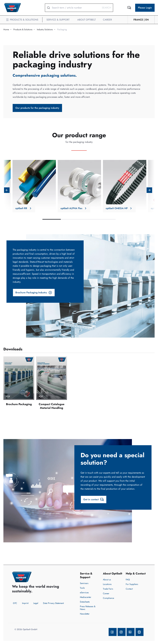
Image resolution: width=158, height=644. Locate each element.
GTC (15, 603)
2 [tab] (70, 219)
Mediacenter (86, 597)
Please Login (145, 8)
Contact (129, 589)
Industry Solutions (45, 29)
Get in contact (94, 500)
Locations (107, 584)
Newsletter (85, 614)
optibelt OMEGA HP (119, 208)
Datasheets (85, 602)
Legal (36, 603)
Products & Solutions (23, 29)
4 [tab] (107, 219)
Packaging (62, 29)
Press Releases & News (88, 608)
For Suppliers (132, 584)
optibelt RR (24, 208)
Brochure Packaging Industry (34, 293)
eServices (84, 592)
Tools (82, 588)
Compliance (108, 598)
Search (106, 8)
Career (106, 593)
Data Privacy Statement (53, 603)
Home (6, 29)
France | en (141, 20)
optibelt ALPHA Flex (74, 208)
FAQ (128, 580)
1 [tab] (52, 219)
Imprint (25, 603)
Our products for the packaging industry (37, 108)
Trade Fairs (108, 589)
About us (107, 580)
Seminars (84, 583)
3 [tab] (88, 219)
